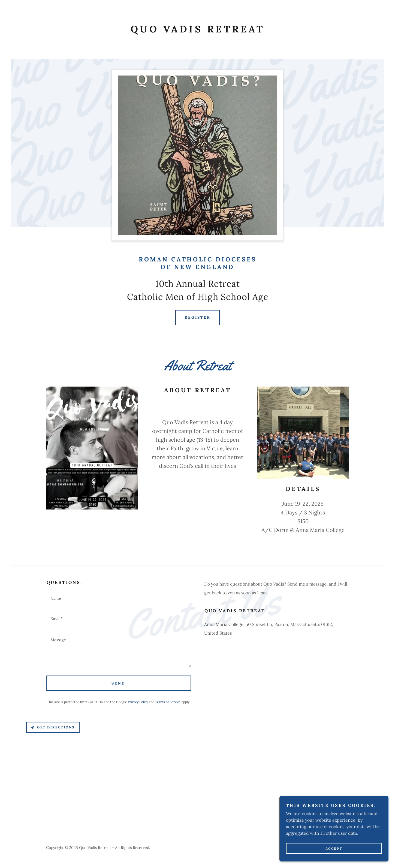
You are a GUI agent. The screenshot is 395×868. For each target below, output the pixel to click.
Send (118, 683)
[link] (198, 31)
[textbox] (119, 598)
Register (198, 317)
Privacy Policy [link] (138, 702)
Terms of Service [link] (168, 702)
